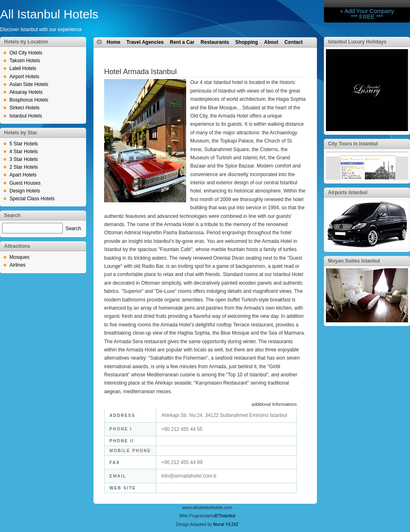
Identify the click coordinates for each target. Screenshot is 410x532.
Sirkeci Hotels (24, 108)
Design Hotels (25, 191)
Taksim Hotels (25, 61)
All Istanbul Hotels (49, 14)
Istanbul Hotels (26, 116)
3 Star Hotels (24, 159)
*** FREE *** (367, 17)
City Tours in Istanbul (353, 144)
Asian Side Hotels (29, 84)
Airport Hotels (24, 77)
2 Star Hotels (24, 167)
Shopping (247, 42)
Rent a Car (182, 42)
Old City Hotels (26, 53)
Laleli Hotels (23, 68)
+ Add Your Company (367, 11)
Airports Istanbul (348, 192)
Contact (294, 42)
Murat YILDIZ (226, 524)
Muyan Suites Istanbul (354, 261)
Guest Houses (25, 183)
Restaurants (215, 42)
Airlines (17, 265)
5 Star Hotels (24, 144)
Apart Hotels (23, 175)
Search (73, 229)
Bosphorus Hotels (29, 100)
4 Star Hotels (24, 152)
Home (113, 42)
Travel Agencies (145, 42)
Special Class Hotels (32, 199)
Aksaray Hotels (26, 92)
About (271, 42)
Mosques (19, 257)
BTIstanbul (225, 516)
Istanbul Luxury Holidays (357, 42)
